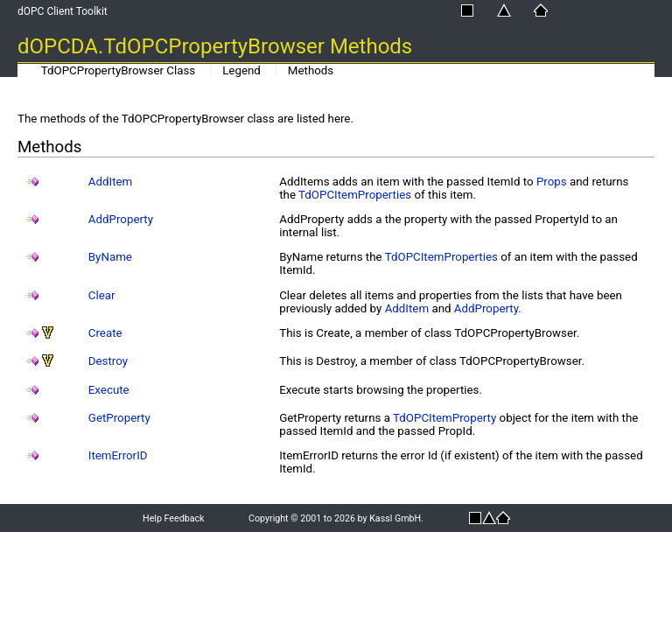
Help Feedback (173, 518)
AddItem (110, 182)
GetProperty (119, 418)
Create (105, 333)
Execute (109, 390)
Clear (102, 295)
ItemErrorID (118, 455)
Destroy (108, 361)
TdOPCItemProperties (355, 195)
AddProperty (121, 219)
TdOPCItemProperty (444, 418)
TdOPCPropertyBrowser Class (119, 70)
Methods (311, 70)
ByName (110, 257)
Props (552, 182)
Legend (241, 70)
